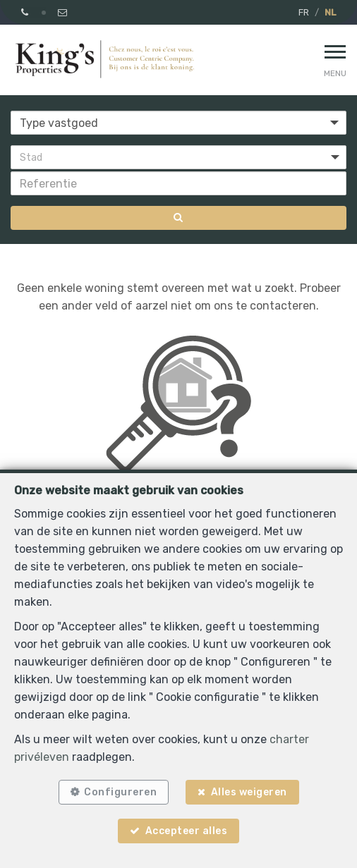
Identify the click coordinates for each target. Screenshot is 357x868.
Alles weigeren (249, 792)
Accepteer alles (187, 831)
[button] (178, 157)
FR (304, 12)
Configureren (120, 792)
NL (330, 12)
